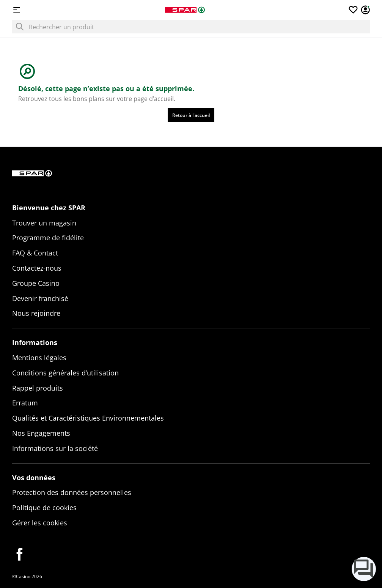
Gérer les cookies (40, 523)
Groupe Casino (36, 283)
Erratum (25, 403)
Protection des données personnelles (72, 492)
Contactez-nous (37, 268)
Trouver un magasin (44, 223)
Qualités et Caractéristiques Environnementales (88, 418)
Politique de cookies (44, 508)
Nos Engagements (41, 433)
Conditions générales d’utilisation (65, 373)
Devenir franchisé (40, 298)
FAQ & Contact (35, 253)
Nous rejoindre (36, 313)
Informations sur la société (55, 448)
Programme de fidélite (48, 238)
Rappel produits (38, 388)
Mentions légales (39, 358)
